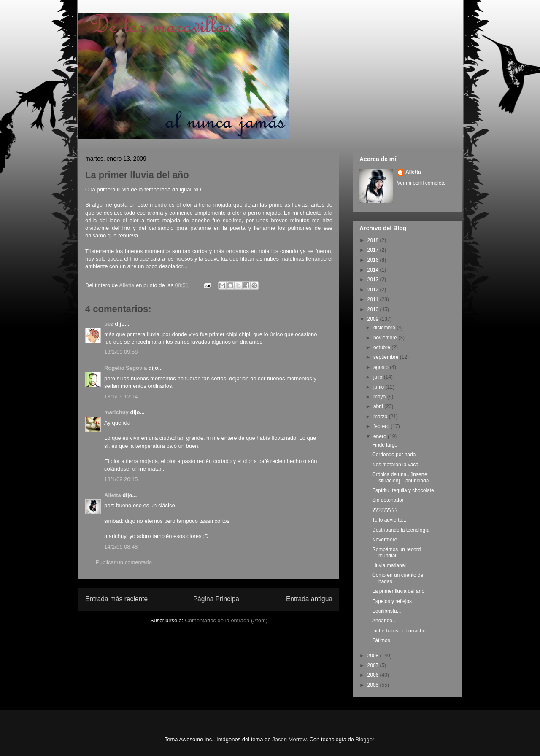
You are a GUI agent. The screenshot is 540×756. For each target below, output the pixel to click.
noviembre (386, 338)
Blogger (365, 739)
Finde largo (385, 445)
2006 (374, 675)
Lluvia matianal (389, 565)
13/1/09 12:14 (121, 397)
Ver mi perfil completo (421, 183)
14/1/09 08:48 (121, 547)
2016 (374, 260)
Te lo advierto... (389, 520)
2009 (374, 319)
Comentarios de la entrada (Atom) (226, 620)
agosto (382, 367)
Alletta (113, 495)
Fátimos (381, 640)
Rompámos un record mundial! (396, 552)
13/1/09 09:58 (121, 352)
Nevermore (385, 540)
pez (109, 324)
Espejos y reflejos (392, 601)
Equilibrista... (387, 611)
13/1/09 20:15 (121, 479)
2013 (374, 280)
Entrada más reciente (116, 599)
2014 (374, 270)
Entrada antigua (309, 599)
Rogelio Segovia (126, 368)
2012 (374, 290)
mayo (380, 397)
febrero (382, 426)
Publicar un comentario (124, 562)
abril (379, 406)
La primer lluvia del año (398, 591)
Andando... (384, 621)
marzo (381, 417)
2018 (374, 240)
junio (379, 387)
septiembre (387, 357)
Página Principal (217, 599)
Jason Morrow (289, 739)
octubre (382, 347)
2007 (374, 665)
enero (381, 436)
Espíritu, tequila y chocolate (403, 490)
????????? (385, 510)
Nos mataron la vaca (395, 465)
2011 (374, 299)
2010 (374, 309)
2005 (374, 685)
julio (379, 377)
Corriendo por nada (394, 455)
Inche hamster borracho (399, 631)
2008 (374, 656)
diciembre (385, 328)
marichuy (116, 412)
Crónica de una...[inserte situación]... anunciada (400, 477)
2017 (374, 250)
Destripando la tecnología (401, 530)
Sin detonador (388, 500)
